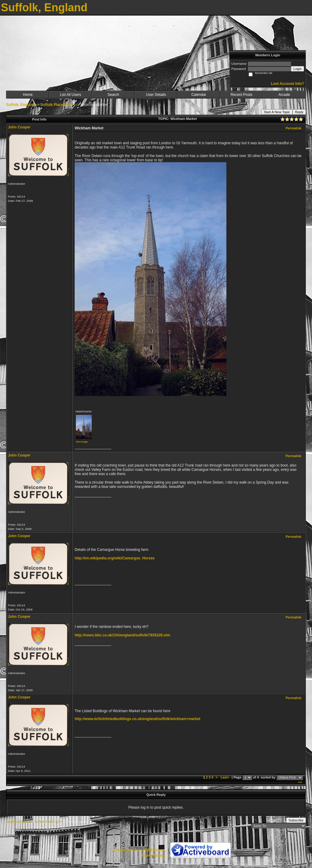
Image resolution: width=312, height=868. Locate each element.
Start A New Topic (277, 112)
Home (28, 95)
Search (113, 95)
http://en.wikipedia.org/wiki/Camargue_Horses (115, 558)
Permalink (293, 128)
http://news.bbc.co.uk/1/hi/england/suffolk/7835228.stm (122, 635)
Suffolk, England (21, 105)
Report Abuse (153, 856)
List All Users (71, 95)
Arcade (284, 95)
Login (298, 69)
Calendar (199, 95)
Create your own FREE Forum (139, 850)
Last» (225, 777)
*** (300, 783)
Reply (299, 112)
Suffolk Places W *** (58, 105)
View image (82, 442)
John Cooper (19, 127)
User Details (156, 95)
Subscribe (296, 820)
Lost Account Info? (287, 84)
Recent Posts (241, 95)
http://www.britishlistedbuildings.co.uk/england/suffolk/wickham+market (138, 719)
